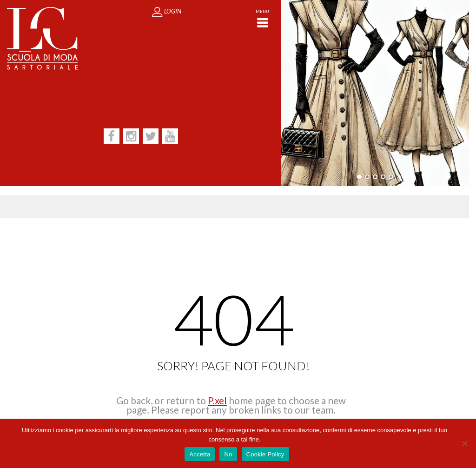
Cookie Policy (265, 454)
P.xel (217, 400)
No (228, 454)
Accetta (200, 454)
